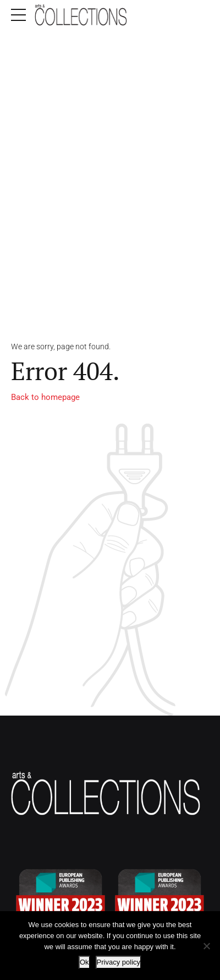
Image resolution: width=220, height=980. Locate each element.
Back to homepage (45, 397)
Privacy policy (119, 962)
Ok (84, 962)
